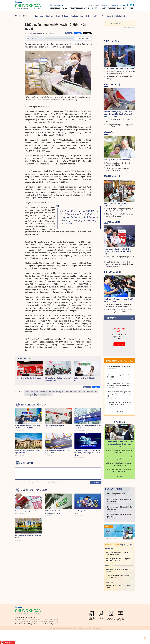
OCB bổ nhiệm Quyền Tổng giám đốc (119, 366)
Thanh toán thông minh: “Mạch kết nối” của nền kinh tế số (118, 300)
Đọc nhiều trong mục (34, 490)
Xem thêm (119, 412)
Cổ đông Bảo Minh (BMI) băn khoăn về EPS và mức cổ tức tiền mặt (120, 169)
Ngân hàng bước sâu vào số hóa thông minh (87, 512)
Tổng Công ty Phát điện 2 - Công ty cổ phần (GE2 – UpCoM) (118, 553)
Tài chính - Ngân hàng (117, 8)
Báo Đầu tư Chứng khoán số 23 (116, 532)
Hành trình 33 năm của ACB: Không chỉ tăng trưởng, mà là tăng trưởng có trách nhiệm (87, 453)
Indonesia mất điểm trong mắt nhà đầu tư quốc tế (119, 458)
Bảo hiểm (49, 16)
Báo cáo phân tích (114, 489)
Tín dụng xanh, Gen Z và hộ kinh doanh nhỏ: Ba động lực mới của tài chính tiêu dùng (118, 251)
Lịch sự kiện (127, 545)
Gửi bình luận (96, 482)
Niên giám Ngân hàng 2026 (116, 494)
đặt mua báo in (56, 5)
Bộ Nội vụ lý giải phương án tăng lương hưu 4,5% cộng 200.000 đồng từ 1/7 (120, 210)
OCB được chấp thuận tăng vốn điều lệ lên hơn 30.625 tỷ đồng (57, 512)
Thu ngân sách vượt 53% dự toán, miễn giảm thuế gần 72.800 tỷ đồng (120, 73)
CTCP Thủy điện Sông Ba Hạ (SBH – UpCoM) (118, 570)
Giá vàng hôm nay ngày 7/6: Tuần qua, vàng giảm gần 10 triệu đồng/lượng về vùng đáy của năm (118, 114)
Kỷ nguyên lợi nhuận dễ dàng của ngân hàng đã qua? (57, 452)
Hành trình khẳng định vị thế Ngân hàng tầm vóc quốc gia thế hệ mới (118, 384)
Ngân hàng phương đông (69, 391)
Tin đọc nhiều (127, 361)
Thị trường (110, 318)
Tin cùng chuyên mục (34, 405)
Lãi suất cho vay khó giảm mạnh (26, 511)
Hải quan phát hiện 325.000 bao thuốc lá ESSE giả (119, 78)
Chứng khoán (55, 8)
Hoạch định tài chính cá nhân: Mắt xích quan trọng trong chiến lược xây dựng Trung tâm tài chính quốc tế (120, 264)
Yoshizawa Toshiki (54, 391)
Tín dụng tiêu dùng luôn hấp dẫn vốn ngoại (85, 379)
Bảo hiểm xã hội (122, 16)
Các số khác (112, 539)
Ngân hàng (39, 16)
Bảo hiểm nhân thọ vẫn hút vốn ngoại (29, 378)
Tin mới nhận (111, 361)
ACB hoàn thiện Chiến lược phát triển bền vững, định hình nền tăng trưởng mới (119, 394)
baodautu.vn (40, 33)
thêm (131, 8)
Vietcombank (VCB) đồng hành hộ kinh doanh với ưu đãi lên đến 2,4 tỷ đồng (119, 306)
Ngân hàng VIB (29, 395)
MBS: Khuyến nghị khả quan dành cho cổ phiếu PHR (120, 500)
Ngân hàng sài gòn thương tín (44, 395)
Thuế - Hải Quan (62, 16)
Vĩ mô (65, 8)
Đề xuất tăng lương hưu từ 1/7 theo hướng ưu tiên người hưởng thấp (119, 215)
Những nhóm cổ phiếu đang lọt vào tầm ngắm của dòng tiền (119, 464)
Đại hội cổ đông (112, 545)
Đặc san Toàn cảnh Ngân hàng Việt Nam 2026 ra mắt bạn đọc (119, 470)
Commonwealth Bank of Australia (88, 391)
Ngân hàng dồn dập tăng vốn (54, 426)
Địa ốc (94, 8)
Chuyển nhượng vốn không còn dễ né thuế (119, 68)
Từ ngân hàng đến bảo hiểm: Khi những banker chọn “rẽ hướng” (119, 164)
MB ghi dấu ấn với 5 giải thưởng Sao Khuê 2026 (119, 376)
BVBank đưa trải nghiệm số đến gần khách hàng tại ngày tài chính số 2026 (120, 311)
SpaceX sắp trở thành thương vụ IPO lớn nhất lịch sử (119, 452)
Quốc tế (103, 8)
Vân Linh (32, 33)
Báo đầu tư (104, 5)
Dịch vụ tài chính (92, 16)
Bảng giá (131, 318)
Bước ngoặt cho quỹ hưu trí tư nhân (117, 160)
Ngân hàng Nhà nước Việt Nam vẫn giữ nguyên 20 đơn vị (28, 452)
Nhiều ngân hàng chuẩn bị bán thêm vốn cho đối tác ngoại (58, 379)
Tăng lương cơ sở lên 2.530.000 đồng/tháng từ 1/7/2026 (115, 204)
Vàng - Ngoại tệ (107, 16)
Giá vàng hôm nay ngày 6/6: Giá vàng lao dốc (119, 121)
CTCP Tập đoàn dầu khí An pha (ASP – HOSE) (119, 587)
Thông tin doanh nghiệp (80, 8)
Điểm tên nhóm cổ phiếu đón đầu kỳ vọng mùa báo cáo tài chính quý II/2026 (119, 444)
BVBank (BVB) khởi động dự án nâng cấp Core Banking (88, 427)
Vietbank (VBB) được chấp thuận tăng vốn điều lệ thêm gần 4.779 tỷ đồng (27, 427)
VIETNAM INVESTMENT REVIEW (117, 5)
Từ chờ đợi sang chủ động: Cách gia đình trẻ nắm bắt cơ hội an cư (120, 258)
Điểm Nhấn (119, 422)
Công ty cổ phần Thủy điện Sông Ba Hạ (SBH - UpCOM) (119, 576)
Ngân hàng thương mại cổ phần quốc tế (36, 391)
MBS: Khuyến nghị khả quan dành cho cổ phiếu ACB (120, 508)
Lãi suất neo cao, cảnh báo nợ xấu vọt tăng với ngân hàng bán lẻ (119, 403)
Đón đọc (108, 527)
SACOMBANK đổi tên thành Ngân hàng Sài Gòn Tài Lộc (28, 537)
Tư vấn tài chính (77, 16)
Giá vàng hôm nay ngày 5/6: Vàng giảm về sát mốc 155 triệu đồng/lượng (120, 126)
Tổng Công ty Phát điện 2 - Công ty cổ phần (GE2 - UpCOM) (118, 560)
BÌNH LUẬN (27, 463)
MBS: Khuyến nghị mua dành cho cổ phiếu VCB (119, 516)
